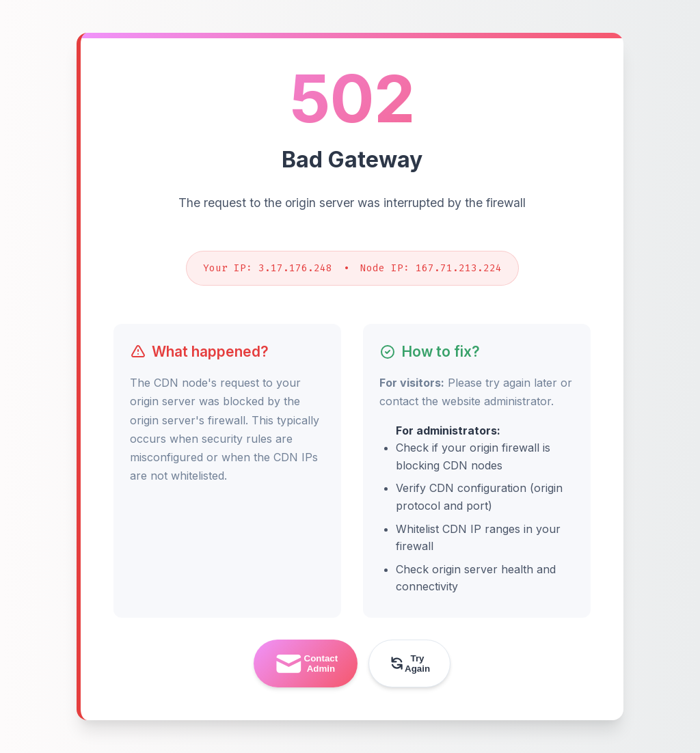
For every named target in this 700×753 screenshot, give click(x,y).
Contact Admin (306, 664)
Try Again (409, 663)
